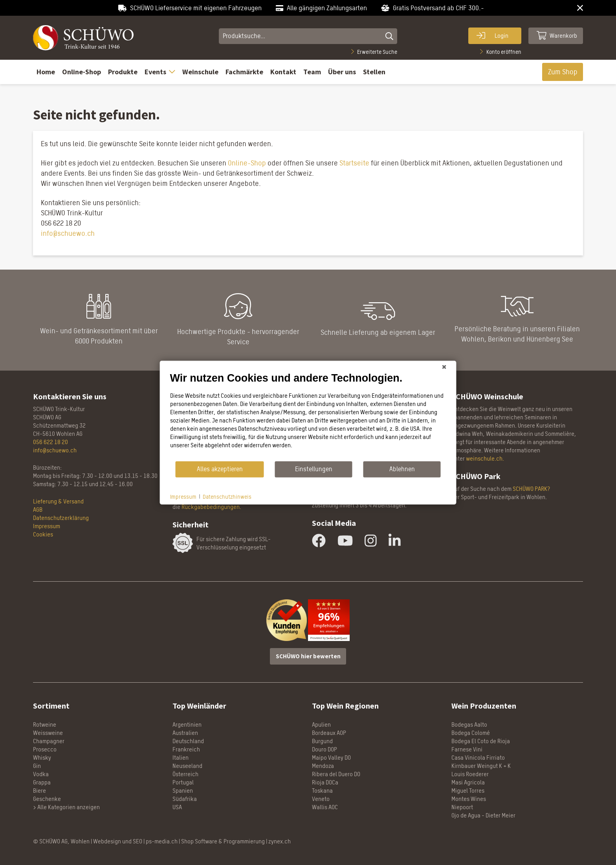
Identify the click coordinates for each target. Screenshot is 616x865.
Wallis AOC (325, 807)
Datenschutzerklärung (61, 518)
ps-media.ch (162, 841)
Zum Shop (563, 72)
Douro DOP (324, 749)
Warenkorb (557, 35)
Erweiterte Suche (374, 52)
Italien (181, 758)
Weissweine (48, 733)
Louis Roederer (470, 774)
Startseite (354, 163)
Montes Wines (469, 799)
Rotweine (45, 725)
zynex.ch (280, 841)
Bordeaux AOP (329, 733)
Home (46, 72)
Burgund (322, 741)
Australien (185, 733)
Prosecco (45, 749)
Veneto (321, 799)
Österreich (185, 774)
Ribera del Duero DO (336, 774)
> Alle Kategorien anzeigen (66, 807)
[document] (308, 416)
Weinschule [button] (200, 72)
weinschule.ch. (485, 458)
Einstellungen (314, 469)
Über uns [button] (342, 72)
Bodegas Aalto (469, 725)
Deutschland (188, 741)
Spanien (183, 791)
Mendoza (323, 766)
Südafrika (185, 799)
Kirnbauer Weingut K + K (481, 766)
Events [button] (160, 72)
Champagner (49, 741)
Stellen (374, 72)
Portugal (183, 782)
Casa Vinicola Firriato (478, 758)
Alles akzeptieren (220, 469)
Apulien (321, 725)
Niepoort (462, 807)
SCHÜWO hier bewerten (308, 656)
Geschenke (47, 799)
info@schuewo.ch (68, 233)
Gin (37, 766)
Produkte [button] (123, 72)
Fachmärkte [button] (244, 72)
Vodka (41, 774)
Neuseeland (187, 766)
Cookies (43, 534)
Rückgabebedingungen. (211, 507)
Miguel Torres (468, 791)
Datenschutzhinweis (227, 496)
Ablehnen (402, 469)
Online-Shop (246, 163)
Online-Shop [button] (82, 72)
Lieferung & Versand (58, 501)
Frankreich (186, 749)
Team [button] (312, 72)
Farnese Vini (467, 749)
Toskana (322, 791)
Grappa (42, 782)
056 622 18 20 (50, 442)
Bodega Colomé (471, 733)
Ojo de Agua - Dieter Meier (483, 815)
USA (177, 807)
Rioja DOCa (325, 782)
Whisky (42, 758)
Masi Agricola (468, 782)
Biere (39, 791)
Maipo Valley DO (331, 758)
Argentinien (187, 725)
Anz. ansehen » (329, 632)
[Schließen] (444, 367)
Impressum (47, 526)
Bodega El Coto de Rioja (481, 741)
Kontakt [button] (283, 72)
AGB (38, 510)
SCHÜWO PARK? (531, 489)
